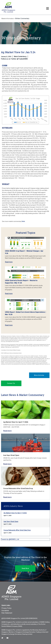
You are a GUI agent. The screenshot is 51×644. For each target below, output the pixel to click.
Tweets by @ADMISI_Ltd (10, 539)
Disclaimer (5, 611)
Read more (9, 262)
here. (24, 221)
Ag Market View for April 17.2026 (16, 422)
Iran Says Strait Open (11, 455)
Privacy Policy (6, 608)
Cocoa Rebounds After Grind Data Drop (18, 488)
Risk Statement (7, 613)
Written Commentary (22, 18)
